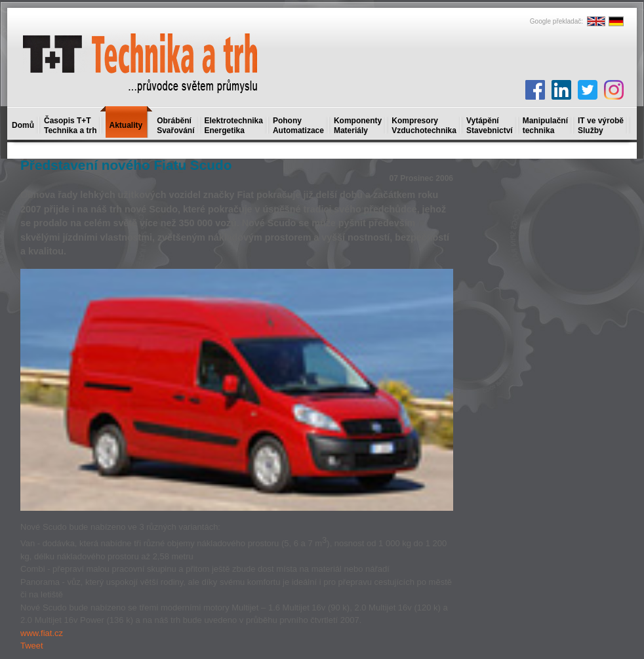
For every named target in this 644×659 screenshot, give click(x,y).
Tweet (32, 646)
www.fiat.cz (42, 633)
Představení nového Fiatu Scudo (126, 165)
